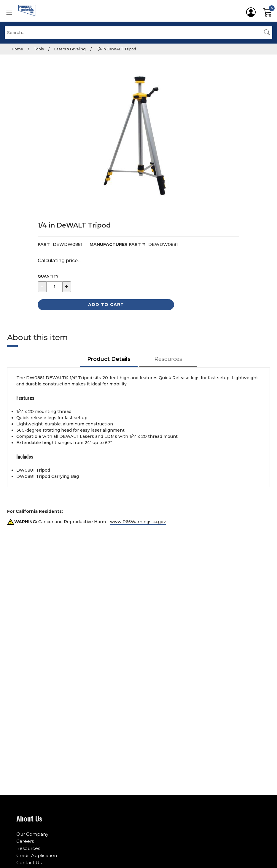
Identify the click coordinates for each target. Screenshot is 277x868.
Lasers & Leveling (70, 49)
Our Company (32, 834)
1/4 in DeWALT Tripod (116, 49)
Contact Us (29, 863)
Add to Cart (106, 305)
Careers (25, 841)
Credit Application (37, 855)
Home (17, 49)
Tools (39, 49)
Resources (28, 848)
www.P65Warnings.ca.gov (138, 522)
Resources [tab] (168, 359)
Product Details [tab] (109, 359)
